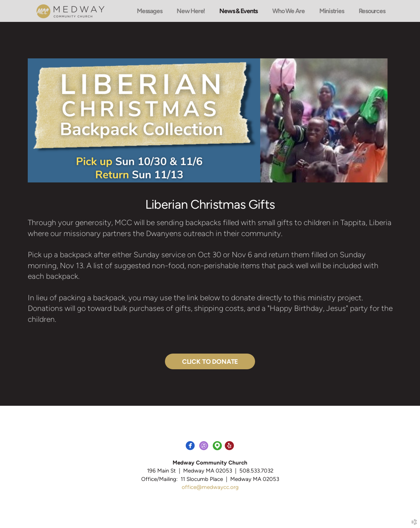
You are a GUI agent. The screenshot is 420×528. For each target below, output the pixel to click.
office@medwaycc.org (210, 487)
